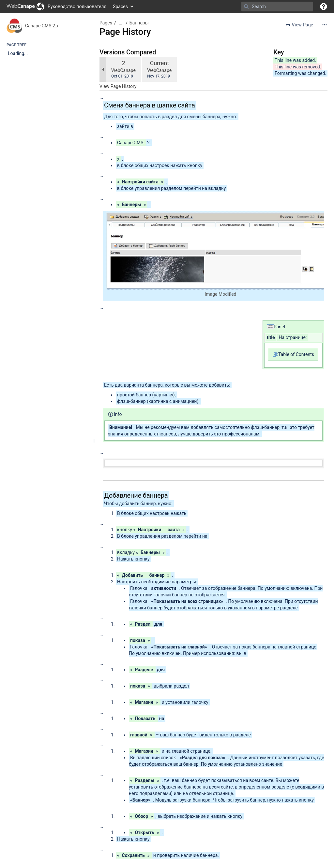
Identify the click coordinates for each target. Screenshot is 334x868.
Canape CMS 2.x (42, 26)
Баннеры (139, 23)
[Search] (246, 7)
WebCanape (123, 70)
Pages (106, 23)
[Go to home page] (56, 7)
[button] (324, 7)
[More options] (325, 25)
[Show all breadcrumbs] (120, 23)
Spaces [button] (120, 7)
